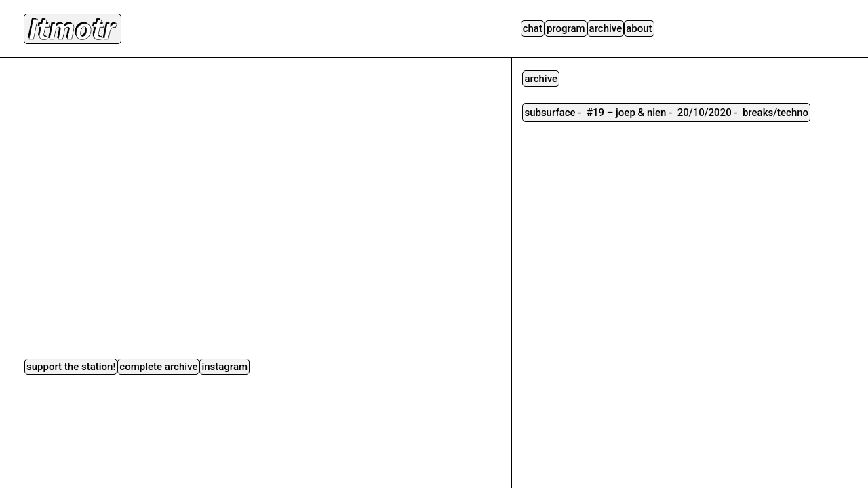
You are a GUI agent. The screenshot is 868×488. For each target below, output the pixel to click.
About (639, 28)
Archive (606, 28)
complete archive (158, 367)
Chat (533, 28)
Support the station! (71, 367)
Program (566, 28)
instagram (224, 367)
